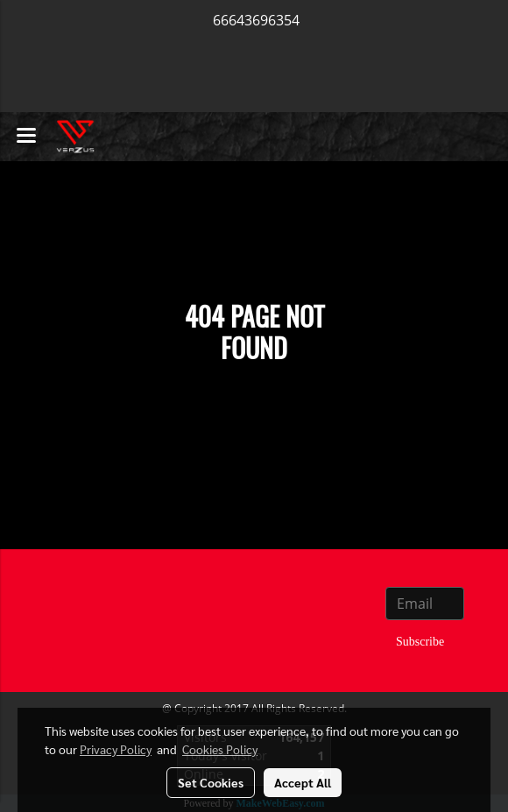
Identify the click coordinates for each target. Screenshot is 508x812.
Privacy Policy (116, 749)
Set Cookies (211, 782)
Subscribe (420, 642)
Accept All (303, 782)
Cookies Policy (220, 749)
